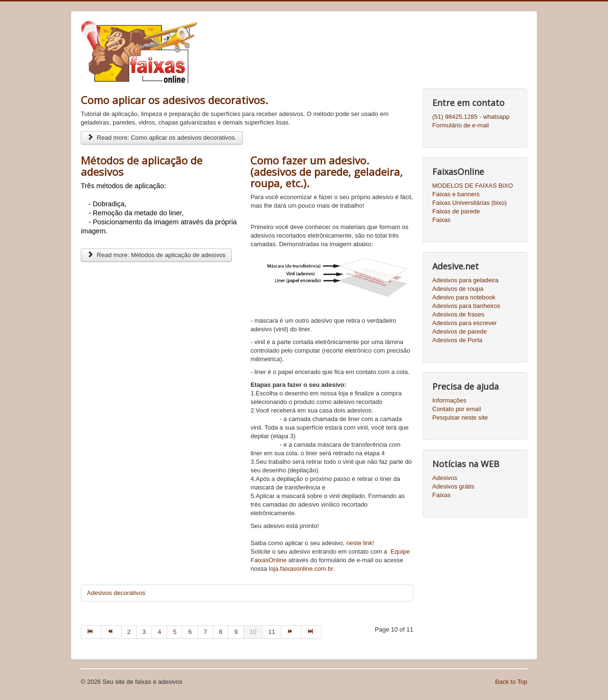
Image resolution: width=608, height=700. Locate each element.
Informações (449, 400)
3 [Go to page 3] (144, 632)
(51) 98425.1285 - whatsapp (471, 117)
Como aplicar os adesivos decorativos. (174, 100)
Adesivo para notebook (464, 297)
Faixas (441, 220)
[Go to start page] (91, 632)
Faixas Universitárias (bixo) (470, 203)
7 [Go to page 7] (205, 632)
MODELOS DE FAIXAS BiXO (473, 186)
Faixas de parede (456, 211)
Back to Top (511, 682)
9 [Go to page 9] (236, 632)
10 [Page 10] (253, 632)
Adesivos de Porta (457, 340)
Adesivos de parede (460, 331)
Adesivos (445, 478)
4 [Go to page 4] (159, 632)
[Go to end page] (312, 632)
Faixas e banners (456, 194)
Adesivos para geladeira (465, 280)
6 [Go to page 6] (190, 632)
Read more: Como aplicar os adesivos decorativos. (162, 138)
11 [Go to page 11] (272, 632)
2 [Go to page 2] (129, 632)
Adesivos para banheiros (466, 306)
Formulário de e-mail (461, 125)
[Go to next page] (291, 632)
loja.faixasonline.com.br (301, 569)
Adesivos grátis (453, 486)
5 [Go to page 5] (175, 632)
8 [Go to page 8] (221, 632)
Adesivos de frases (458, 314)
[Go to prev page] (111, 632)
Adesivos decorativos (116, 593)
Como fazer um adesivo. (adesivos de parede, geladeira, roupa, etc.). (327, 172)
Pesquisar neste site (460, 417)
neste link (359, 543)
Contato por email (457, 409)
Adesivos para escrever (465, 323)
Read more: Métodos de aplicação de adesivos (156, 255)
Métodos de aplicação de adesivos (142, 166)
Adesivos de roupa (458, 289)
